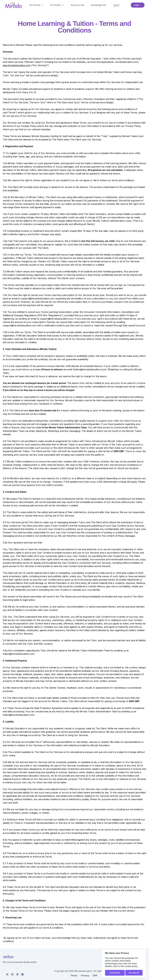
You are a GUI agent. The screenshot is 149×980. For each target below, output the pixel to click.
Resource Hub (78, 5)
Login (138, 5)
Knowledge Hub (99, 5)
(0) (116, 5)
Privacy (85, 976)
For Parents (57, 5)
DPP (95, 976)
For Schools (36, 5)
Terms (74, 976)
